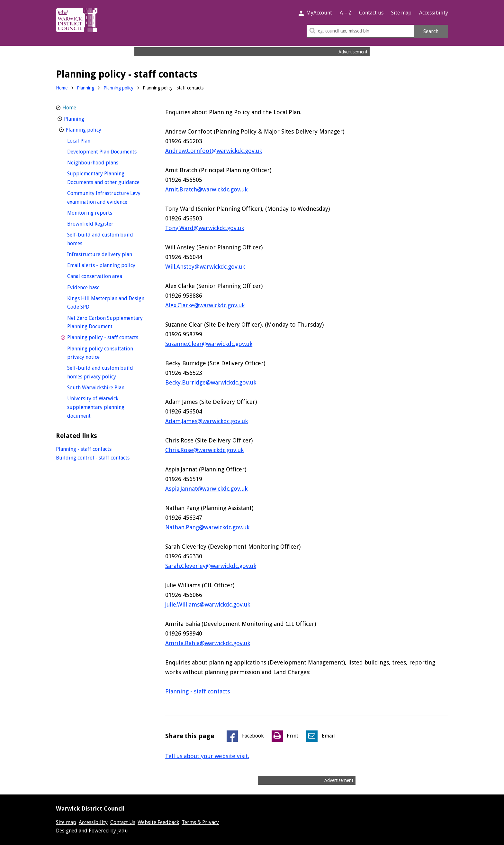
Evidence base (95, 287)
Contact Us (123, 822)
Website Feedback (158, 822)
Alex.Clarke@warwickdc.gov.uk (205, 305)
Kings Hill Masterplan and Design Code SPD (106, 303)
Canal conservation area (107, 276)
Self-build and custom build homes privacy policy (104, 372)
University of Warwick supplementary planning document (96, 407)
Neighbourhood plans (105, 162)
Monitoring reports (102, 212)
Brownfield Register (102, 223)
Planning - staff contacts (198, 691)
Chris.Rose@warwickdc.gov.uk (204, 450)
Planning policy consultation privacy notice (100, 353)
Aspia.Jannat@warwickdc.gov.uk (206, 489)
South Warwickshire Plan (108, 387)
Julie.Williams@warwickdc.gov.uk (208, 604)
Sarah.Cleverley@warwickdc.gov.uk (211, 566)
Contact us (371, 13)
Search (431, 31)
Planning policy (118, 88)
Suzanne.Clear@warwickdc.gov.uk (209, 344)
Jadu (123, 831)
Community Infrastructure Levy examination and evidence (108, 198)
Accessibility (434, 13)
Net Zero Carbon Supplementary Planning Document (105, 322)
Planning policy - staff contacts (108, 337)
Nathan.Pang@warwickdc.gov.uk (207, 527)
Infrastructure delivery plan (108, 254)
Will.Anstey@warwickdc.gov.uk (205, 267)
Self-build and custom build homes (100, 239)
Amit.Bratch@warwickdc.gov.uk (206, 189)
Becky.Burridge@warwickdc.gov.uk (211, 382)
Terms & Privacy (200, 822)
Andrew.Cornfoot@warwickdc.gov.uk (214, 151)
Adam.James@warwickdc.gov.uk (207, 421)
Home (62, 88)
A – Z (346, 13)
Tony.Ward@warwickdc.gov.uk (205, 228)
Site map (401, 13)
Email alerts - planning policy (108, 265)
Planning (85, 88)
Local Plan (91, 140)
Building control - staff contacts (93, 458)
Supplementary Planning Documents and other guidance (108, 178)
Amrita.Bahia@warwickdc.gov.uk (208, 643)
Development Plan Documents (108, 151)
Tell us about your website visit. (207, 756)
